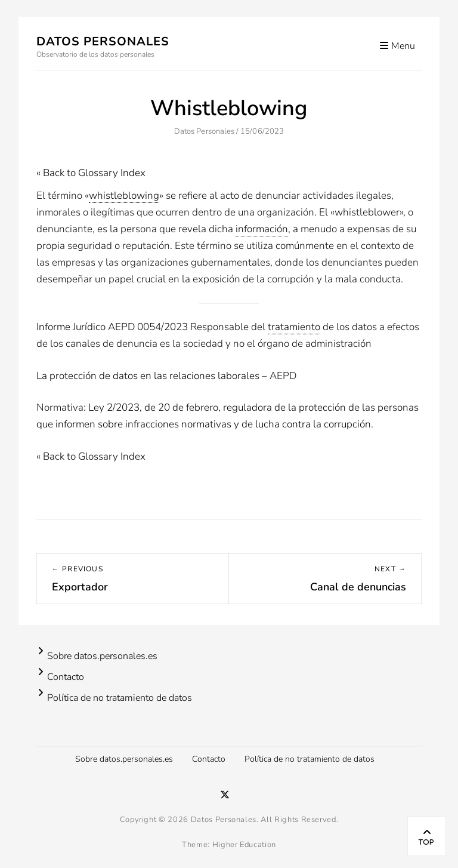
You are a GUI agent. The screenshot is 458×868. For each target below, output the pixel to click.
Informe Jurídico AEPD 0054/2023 (112, 327)
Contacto (66, 677)
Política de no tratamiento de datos (120, 698)
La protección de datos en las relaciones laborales (148, 376)
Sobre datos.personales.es (102, 656)
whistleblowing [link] (124, 196)
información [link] (262, 229)
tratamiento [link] (294, 327)
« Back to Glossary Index (91, 173)
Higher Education (244, 845)
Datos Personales (103, 41)
